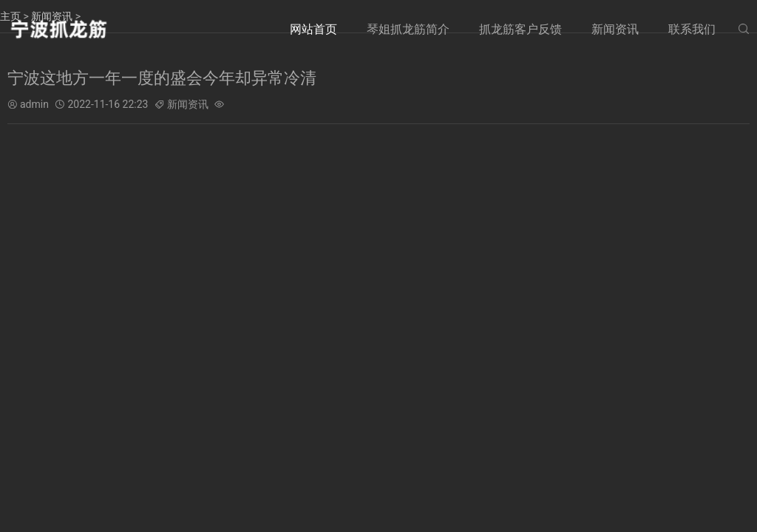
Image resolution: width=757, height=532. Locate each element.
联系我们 (692, 29)
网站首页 (313, 29)
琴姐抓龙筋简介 (408, 29)
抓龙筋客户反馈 (520, 29)
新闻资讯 (615, 29)
